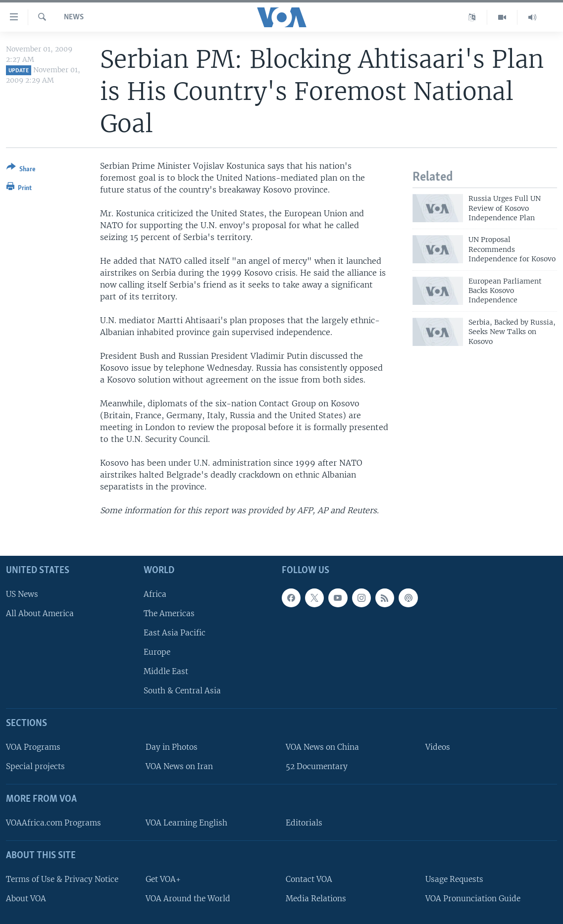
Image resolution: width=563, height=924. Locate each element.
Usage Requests (454, 879)
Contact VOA (309, 879)
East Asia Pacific (175, 633)
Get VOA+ (163, 879)
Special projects (35, 767)
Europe (157, 652)
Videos (438, 747)
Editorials (304, 823)
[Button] (21, 170)
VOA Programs (33, 747)
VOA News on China (322, 747)
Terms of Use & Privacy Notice (62, 879)
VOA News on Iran (179, 767)
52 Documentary (317, 767)
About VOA (26, 899)
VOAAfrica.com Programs (53, 823)
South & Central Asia (182, 691)
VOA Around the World (188, 899)
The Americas (169, 613)
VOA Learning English (186, 823)
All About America (40, 613)
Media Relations (316, 899)
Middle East (166, 672)
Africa (155, 594)
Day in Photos (172, 747)
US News (22, 594)
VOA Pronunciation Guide (473, 899)
